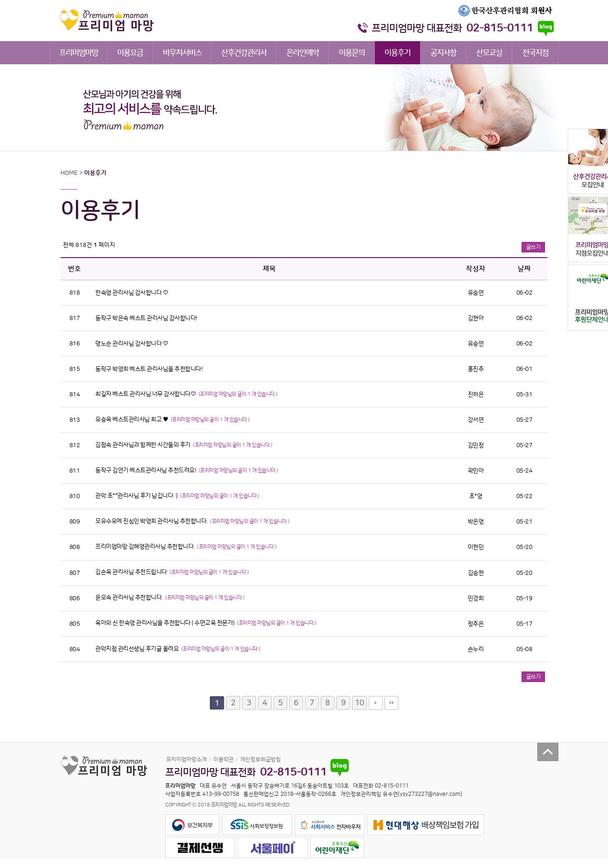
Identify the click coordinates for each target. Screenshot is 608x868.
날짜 (524, 269)
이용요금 (130, 53)
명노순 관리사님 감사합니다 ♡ (132, 344)
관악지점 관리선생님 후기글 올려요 (138, 649)
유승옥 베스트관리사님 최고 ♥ (132, 419)
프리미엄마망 (79, 53)
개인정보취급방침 (261, 760)
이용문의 (352, 53)
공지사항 (443, 53)
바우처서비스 (182, 53)
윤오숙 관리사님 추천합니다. (130, 597)
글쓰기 (534, 247)
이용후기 (397, 53)
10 (360, 703)
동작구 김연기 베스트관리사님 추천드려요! (146, 470)
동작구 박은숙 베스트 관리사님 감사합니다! (146, 318)
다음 (376, 703)
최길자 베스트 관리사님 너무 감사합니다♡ (146, 394)
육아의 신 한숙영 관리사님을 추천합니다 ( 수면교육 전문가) (165, 623)
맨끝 (391, 703)
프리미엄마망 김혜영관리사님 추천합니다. (146, 547)
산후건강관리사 (244, 53)
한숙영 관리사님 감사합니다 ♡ (132, 293)
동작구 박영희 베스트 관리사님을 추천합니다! (149, 369)
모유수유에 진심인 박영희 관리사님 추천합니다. (152, 521)
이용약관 (223, 760)
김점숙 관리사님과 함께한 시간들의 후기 (143, 445)
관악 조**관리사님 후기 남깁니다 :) (137, 496)
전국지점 (535, 53)
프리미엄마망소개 (186, 760)
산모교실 (489, 53)
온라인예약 (303, 53)
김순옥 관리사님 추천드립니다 (132, 572)
